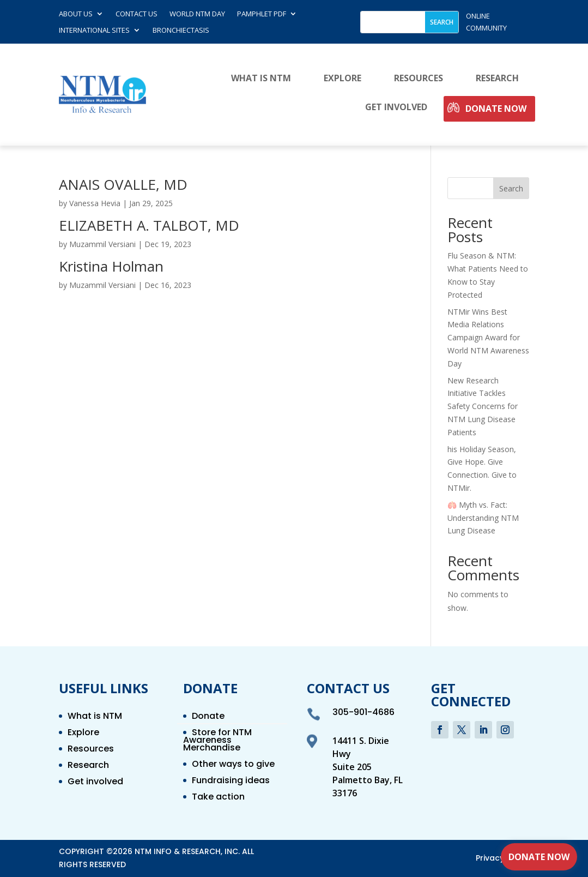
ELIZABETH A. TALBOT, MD (149, 225)
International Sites (94, 31)
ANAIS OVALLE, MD (123, 184)
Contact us (137, 14)
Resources (419, 79)
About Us (76, 14)
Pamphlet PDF (262, 14)
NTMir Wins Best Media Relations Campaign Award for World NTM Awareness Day (488, 338)
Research (497, 79)
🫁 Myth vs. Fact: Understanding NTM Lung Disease (483, 518)
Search (511, 188)
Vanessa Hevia (95, 203)
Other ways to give (233, 765)
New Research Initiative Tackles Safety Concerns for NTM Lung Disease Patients (483, 406)
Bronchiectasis (181, 31)
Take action (218, 798)
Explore (343, 79)
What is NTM (261, 79)
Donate (208, 717)
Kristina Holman (111, 266)
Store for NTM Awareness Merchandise (217, 741)
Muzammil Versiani (102, 244)
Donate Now (496, 109)
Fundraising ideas (231, 782)
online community (486, 22)
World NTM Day (197, 14)
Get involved (396, 107)
